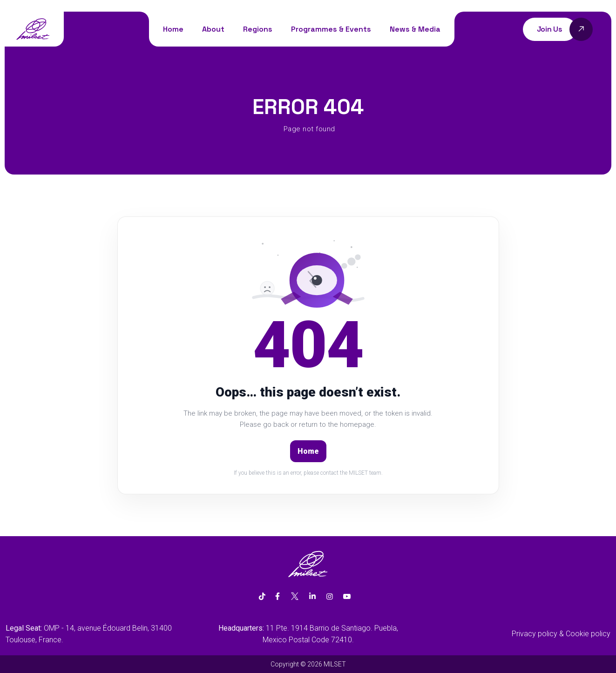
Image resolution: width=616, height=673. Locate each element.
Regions (258, 29)
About (213, 29)
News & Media (415, 29)
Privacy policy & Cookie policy (561, 634)
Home (173, 29)
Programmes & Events (331, 29)
